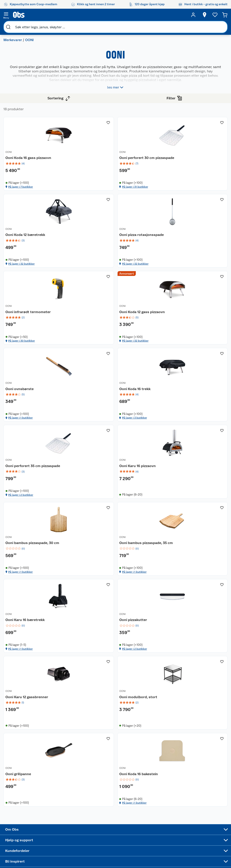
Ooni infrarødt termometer (142, 263)
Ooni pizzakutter (144, 573)
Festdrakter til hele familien (127, 794)
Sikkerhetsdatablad (29, 831)
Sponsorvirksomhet (29, 847)
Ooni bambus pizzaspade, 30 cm (146, 472)
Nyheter (21, 797)
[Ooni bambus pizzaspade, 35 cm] (202, 461)
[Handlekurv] (225, 15)
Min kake (93, 842)
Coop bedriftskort (96, 835)
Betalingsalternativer (65, 823)
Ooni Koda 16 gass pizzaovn (94, 159)
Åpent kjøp (95, 792)
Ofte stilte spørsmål (64, 818)
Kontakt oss (59, 797)
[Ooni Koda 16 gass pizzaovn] (99, 149)
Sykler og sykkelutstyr (154, 813)
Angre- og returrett (64, 803)
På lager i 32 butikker (200, 193)
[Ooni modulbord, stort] (99, 668)
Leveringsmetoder (217, 816)
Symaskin (152, 837)
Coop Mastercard (95, 825)
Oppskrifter (125, 820)
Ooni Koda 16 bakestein (201, 678)
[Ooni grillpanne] (151, 668)
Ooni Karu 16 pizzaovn (97, 469)
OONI (82, 152)
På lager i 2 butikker (199, 402)
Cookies (56, 856)
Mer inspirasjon (125, 837)
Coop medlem (97, 797)
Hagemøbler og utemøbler (156, 804)
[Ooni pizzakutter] (151, 565)
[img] (99, 167)
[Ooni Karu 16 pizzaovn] (99, 461)
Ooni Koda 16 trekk (146, 365)
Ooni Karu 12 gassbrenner (192, 576)
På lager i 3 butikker (148, 402)
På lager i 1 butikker (96, 402)
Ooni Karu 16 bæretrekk (99, 573)
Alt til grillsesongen (127, 803)
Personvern (58, 851)
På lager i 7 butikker (96, 193)
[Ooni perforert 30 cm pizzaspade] (151, 149)
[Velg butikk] (203, 15)
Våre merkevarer (27, 808)
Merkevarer (14, 25)
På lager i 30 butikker (149, 298)
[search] (45, 15)
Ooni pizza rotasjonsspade (92, 263)
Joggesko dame (152, 845)
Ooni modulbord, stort (98, 678)
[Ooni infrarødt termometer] (151, 253)
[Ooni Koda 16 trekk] (151, 357)
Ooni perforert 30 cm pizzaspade (148, 159)
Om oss (21, 792)
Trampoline (153, 796)
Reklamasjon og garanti (61, 810)
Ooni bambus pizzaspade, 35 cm (197, 472)
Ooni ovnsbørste (93, 365)
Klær (148, 832)
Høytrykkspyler (156, 826)
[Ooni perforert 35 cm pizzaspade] (202, 357)
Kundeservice (60, 792)
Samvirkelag (24, 836)
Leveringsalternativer (65, 829)
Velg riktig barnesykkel (126, 812)
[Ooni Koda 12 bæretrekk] (202, 149)
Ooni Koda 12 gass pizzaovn (197, 263)
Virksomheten (26, 842)
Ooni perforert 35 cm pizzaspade (199, 368)
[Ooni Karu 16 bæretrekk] (99, 565)
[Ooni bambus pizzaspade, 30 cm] (151, 461)
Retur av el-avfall (95, 805)
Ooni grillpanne (143, 678)
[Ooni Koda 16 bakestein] (202, 668)
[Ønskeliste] (214, 15)
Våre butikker (25, 803)
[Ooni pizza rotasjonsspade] (99, 253)
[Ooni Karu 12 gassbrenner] (202, 565)
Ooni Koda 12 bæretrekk (202, 157)
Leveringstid (59, 862)
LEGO (149, 821)
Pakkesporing (60, 834)
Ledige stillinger (27, 820)
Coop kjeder (24, 814)
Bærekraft (23, 825)
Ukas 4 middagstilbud (128, 827)
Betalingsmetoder (187, 816)
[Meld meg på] (217, 800)
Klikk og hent (96, 812)
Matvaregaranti (98, 818)
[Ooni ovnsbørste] (99, 357)
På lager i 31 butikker (148, 193)
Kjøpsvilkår (58, 845)
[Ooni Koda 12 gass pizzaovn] (202, 253)
